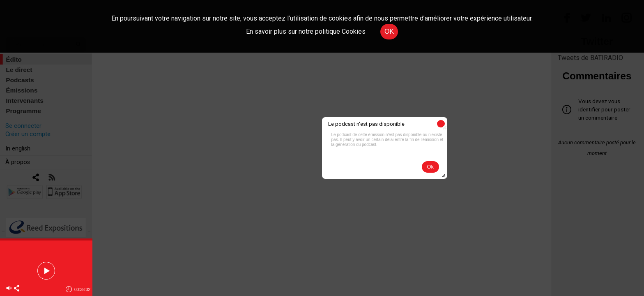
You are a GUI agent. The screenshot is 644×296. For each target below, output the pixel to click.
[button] (441, 124)
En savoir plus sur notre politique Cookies (306, 31)
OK (389, 31)
